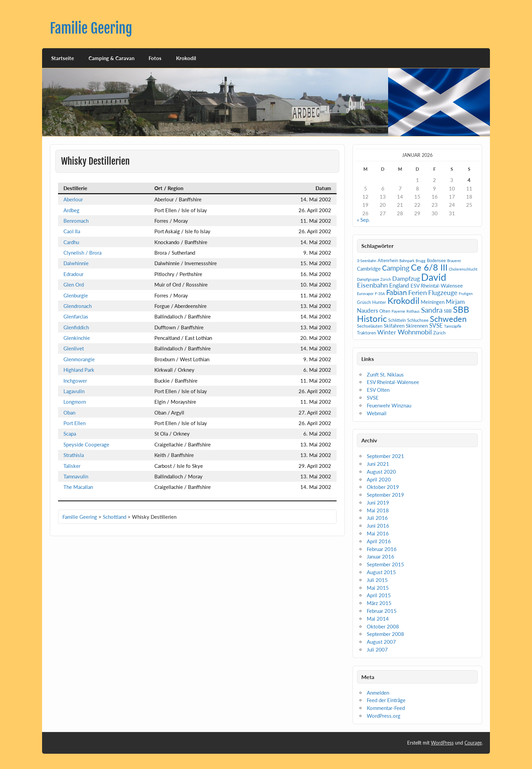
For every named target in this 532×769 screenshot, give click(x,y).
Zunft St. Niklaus (385, 374)
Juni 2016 (378, 526)
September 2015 (385, 564)
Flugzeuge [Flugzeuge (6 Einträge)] (443, 292)
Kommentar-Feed (386, 708)
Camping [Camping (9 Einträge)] (396, 268)
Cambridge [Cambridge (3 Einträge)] (369, 269)
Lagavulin (74, 391)
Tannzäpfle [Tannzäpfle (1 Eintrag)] (453, 326)
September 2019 (385, 495)
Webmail (377, 413)
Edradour (73, 274)
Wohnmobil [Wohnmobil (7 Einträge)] (415, 332)
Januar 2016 (381, 556)
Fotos (155, 58)
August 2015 (381, 572)
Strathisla (74, 455)
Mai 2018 (378, 510)
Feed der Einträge (386, 700)
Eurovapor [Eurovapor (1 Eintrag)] (365, 294)
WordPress (442, 743)
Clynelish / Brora (82, 253)
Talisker (72, 466)
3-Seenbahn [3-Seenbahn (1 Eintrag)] (367, 261)
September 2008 (385, 634)
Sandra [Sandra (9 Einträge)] (432, 310)
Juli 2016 (377, 518)
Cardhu (71, 242)
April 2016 (379, 541)
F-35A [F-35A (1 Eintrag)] (380, 294)
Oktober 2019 (383, 487)
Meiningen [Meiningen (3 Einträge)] (433, 302)
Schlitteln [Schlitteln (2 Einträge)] (397, 320)
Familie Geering (91, 28)
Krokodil (186, 58)
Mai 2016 (378, 533)
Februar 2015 (382, 611)
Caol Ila (72, 231)
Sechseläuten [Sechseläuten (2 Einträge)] (370, 326)
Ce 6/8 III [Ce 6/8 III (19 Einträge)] (429, 267)
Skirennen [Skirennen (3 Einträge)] (417, 326)
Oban (69, 413)
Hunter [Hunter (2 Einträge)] (379, 302)
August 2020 (381, 472)
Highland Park (79, 370)
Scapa (70, 434)
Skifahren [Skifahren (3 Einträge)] (394, 326)
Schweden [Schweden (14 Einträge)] (448, 319)
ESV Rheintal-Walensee (393, 382)
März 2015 (379, 603)
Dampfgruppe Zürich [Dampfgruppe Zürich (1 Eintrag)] (374, 279)
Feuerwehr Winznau (389, 405)
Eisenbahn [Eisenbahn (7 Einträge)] (372, 285)
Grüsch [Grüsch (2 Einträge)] (364, 302)
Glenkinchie (77, 338)
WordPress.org (384, 716)
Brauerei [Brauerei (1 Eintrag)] (454, 261)
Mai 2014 (378, 619)
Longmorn (75, 402)
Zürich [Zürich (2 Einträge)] (439, 333)
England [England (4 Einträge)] (399, 285)
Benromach (76, 221)
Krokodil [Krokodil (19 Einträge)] (403, 300)
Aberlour (73, 199)
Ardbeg (71, 210)
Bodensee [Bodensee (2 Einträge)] (436, 260)
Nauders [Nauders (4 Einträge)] (367, 310)
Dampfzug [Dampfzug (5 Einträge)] (406, 278)
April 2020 (379, 479)
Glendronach (78, 306)
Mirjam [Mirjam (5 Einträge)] (455, 301)
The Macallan (78, 487)
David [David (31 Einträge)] (434, 277)
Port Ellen (74, 423)
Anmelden (378, 693)
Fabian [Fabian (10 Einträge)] (396, 292)
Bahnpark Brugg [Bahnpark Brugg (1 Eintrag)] (412, 261)
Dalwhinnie (76, 263)
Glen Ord (74, 285)
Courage (473, 743)
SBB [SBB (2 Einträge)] (448, 311)
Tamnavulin (76, 476)
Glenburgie (76, 295)
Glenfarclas (76, 316)
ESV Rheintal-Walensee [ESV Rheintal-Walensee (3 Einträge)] (437, 286)
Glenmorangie (79, 359)
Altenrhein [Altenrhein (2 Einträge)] (388, 260)
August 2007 (381, 642)
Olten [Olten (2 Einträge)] (385, 311)
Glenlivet (74, 348)
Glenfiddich (76, 327)
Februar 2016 (382, 549)
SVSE (373, 398)
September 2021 (385, 456)
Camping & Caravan (111, 58)
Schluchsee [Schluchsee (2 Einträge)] (418, 320)
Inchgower (75, 381)
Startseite (63, 58)
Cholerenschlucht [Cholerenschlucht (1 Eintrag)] (463, 269)
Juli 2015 (377, 580)
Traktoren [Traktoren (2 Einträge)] (366, 333)
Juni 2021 (378, 464)
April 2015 (379, 595)
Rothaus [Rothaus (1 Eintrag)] (413, 311)
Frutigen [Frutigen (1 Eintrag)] (466, 294)
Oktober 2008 (383, 626)
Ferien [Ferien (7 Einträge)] (417, 292)
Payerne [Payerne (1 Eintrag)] (398, 311)
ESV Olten (378, 390)
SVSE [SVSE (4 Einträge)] (436, 325)
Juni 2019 (378, 502)
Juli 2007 (377, 649)
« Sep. (363, 220)
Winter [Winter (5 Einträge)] (387, 332)
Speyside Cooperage (86, 444)
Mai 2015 (378, 588)
